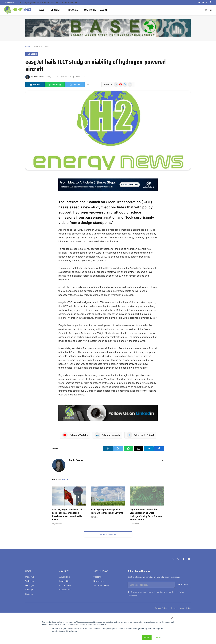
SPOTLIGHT (56, 10)
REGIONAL (73, 10)
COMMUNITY (90, 10)
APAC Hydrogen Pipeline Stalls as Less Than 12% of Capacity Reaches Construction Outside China (50, 2)
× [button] (172, 618)
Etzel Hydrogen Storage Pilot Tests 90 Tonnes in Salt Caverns (107, 511)
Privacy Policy (178, 592)
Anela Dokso (39, 77)
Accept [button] (147, 638)
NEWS (41, 10)
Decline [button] (158, 638)
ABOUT (104, 10)
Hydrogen (45, 46)
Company (64, 571)
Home (36, 46)
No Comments (64, 77)
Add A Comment (108, 534)
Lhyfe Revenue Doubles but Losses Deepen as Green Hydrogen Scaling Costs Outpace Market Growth (146, 515)
